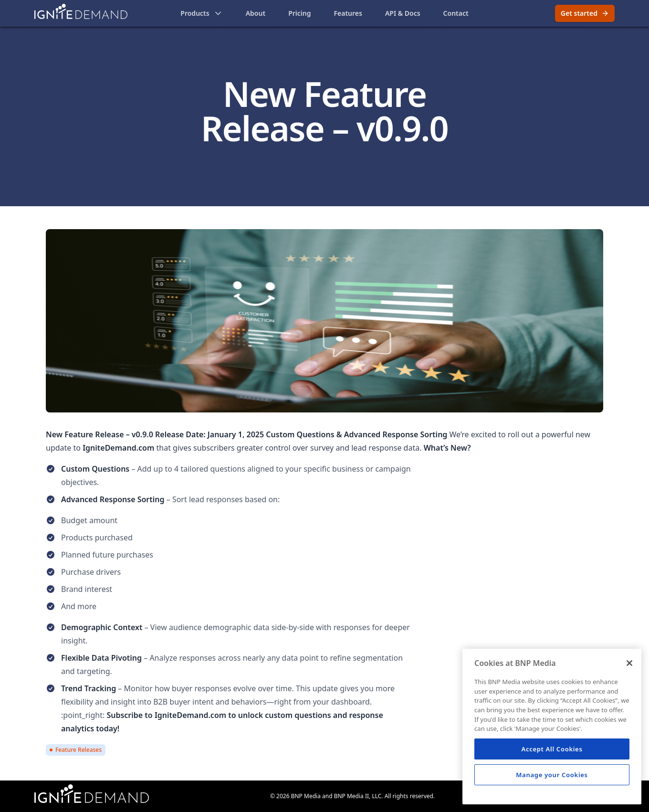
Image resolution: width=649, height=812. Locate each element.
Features (348, 13)
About (256, 13)
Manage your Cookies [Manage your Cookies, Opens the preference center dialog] (552, 775)
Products (201, 13)
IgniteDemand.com (190, 715)
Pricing (299, 13)
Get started (585, 13)
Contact (456, 13)
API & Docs (403, 13)
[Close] (629, 663)
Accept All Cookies (552, 749)
